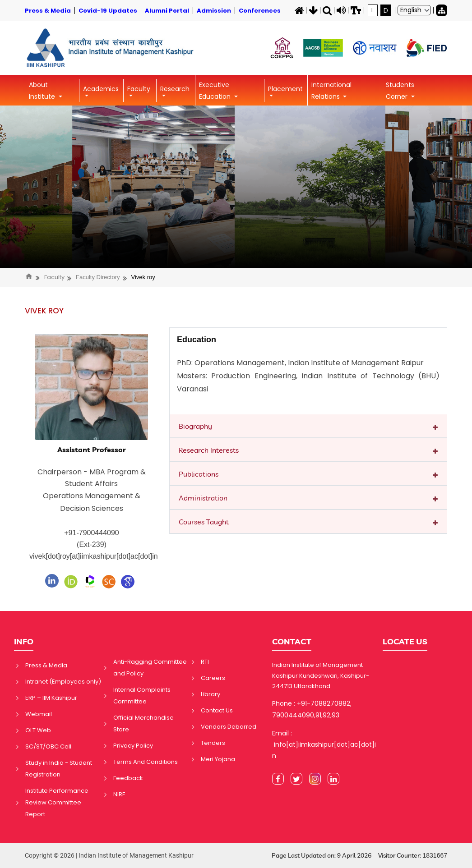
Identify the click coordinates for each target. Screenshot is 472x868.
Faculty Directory (98, 277)
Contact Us (217, 710)
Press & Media (46, 665)
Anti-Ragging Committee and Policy (150, 668)
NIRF (119, 794)
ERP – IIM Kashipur (51, 698)
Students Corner (400, 91)
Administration (203, 498)
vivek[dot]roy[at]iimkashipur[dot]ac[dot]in (94, 556)
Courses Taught (204, 522)
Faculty (139, 89)
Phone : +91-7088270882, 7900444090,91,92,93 (312, 709)
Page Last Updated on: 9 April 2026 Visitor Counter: (359, 856)
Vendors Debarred (229, 727)
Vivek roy (143, 277)
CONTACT (292, 641)
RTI (205, 662)
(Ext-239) (92, 544)
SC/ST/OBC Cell (48, 746)
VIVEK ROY (44, 311)
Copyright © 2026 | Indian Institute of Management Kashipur (109, 855)
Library (211, 694)
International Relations (331, 91)
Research (175, 89)
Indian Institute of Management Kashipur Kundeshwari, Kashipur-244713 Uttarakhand (321, 675)
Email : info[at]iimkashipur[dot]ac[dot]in (324, 744)
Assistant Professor (92, 450)
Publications (199, 474)
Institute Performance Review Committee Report (57, 802)
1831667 (435, 855)
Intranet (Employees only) (63, 682)
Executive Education (216, 91)
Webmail (39, 714)
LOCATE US (405, 641)
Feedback (128, 778)
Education (197, 340)
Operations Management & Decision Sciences (92, 502)
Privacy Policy (133, 746)
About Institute (43, 91)
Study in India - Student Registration (59, 769)
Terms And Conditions (146, 762)
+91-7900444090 (91, 533)
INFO (24, 641)
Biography (195, 426)
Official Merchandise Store (143, 723)
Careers (213, 678)
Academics (101, 89)
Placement (285, 89)
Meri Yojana (218, 759)
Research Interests (209, 450)
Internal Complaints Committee (142, 696)
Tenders (213, 743)
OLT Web (38, 730)
